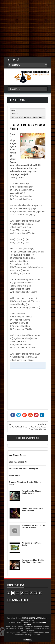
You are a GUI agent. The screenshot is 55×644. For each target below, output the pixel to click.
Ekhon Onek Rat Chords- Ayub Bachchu (33, 509)
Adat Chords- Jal (16, 475)
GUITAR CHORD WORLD (32, 618)
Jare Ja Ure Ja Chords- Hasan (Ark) (24, 469)
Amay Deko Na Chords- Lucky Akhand (32, 492)
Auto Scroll (2, 630)
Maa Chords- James (17, 455)
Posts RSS (27, 640)
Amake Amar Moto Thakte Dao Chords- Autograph (33, 561)
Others (16, 114)
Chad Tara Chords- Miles (19, 462)
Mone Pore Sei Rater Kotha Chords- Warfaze (33, 527)
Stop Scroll (2, 634)
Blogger (23, 622)
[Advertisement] (27, 28)
